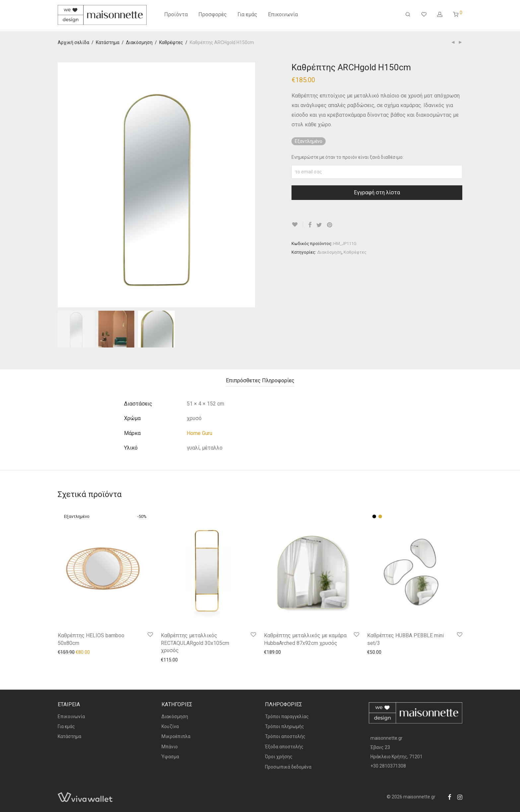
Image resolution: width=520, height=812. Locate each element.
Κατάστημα (108, 42)
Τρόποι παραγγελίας (287, 717)
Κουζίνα (170, 726)
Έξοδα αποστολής (284, 747)
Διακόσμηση (139, 42)
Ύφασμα (170, 757)
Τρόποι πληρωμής (285, 726)
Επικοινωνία (283, 16)
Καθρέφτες (171, 42)
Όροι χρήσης (279, 757)
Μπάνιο (170, 747)
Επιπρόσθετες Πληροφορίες (260, 380)
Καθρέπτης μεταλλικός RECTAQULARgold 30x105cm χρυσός (195, 643)
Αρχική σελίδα (73, 42)
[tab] (260, 381)
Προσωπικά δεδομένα (288, 767)
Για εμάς (247, 16)
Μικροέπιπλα (176, 736)
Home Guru (199, 433)
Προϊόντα (176, 16)
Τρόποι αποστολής (285, 736)
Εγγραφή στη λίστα (377, 192)
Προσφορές (213, 16)
